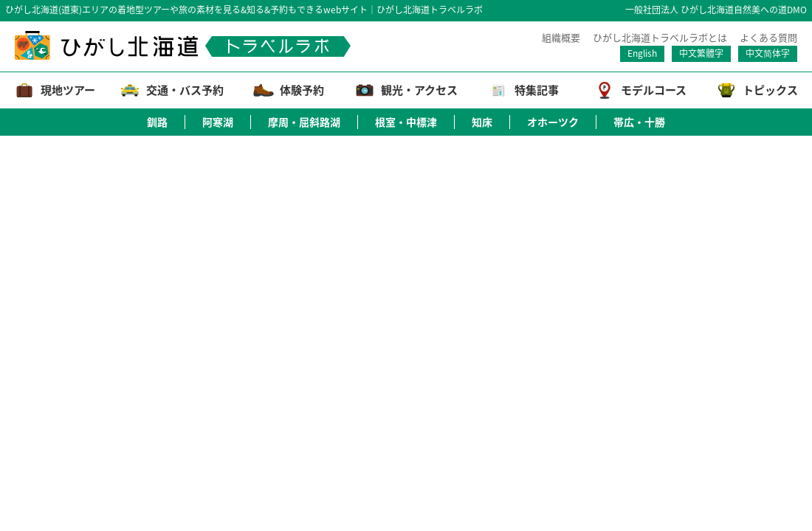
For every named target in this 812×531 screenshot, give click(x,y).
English (642, 53)
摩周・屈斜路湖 (304, 122)
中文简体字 (768, 53)
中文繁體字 (701, 53)
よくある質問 (768, 38)
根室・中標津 (406, 122)
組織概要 (561, 38)
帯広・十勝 (639, 122)
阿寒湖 (218, 122)
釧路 (157, 122)
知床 (482, 122)
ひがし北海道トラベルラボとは (660, 38)
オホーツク (553, 122)
